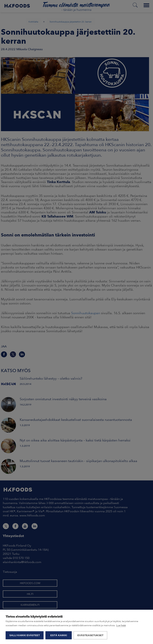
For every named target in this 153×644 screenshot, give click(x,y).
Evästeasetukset (90, 635)
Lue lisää (121, 625)
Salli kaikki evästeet (25, 635)
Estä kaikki (59, 635)
